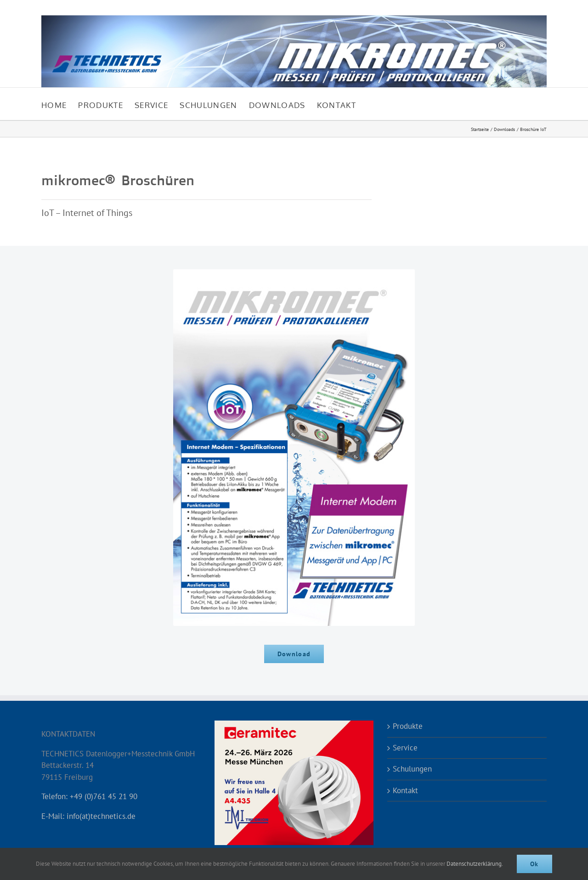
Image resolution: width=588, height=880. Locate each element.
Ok (534, 864)
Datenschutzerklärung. (475, 864)
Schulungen (412, 769)
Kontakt (405, 790)
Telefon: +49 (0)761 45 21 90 (89, 796)
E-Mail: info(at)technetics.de (88, 816)
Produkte (408, 726)
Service (405, 748)
